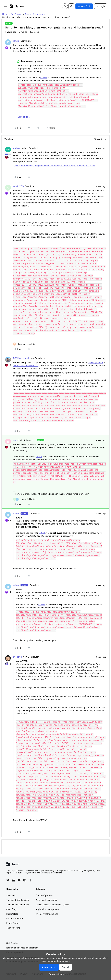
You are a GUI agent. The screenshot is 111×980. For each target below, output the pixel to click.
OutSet (44, 78)
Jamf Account (13, 928)
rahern (16, 41)
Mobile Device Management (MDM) (52, 905)
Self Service (12, 943)
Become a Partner (15, 918)
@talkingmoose (95, 362)
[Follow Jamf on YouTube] (19, 880)
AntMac (17, 148)
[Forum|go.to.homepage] (17, 6)
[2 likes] (25, 499)
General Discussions (35, 14)
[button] (6, 7)
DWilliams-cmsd (21, 358)
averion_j (17, 657)
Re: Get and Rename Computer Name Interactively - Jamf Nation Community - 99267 (54, 166)
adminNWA (18, 186)
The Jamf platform (44, 895)
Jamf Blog (11, 909)
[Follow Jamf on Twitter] (8, 880)
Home (5, 14)
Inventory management (47, 914)
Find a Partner (13, 923)
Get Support (16, 14)
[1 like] (24, 344)
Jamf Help (11, 895)
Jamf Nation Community (18, 905)
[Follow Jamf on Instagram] (25, 880)
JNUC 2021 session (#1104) (26, 365)
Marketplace (12, 914)
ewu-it (16, 440)
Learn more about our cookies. (56, 961)
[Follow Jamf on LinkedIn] (13, 880)
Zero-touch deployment (47, 900)
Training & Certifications (18, 900)
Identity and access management (22, 948)
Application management (47, 909)
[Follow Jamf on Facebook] (30, 880)
